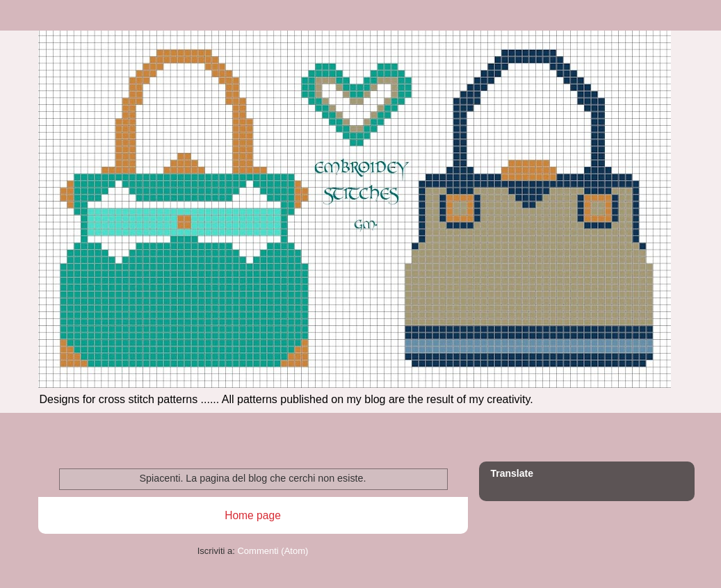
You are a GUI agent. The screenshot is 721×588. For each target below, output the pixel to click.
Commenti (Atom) (273, 551)
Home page (253, 515)
